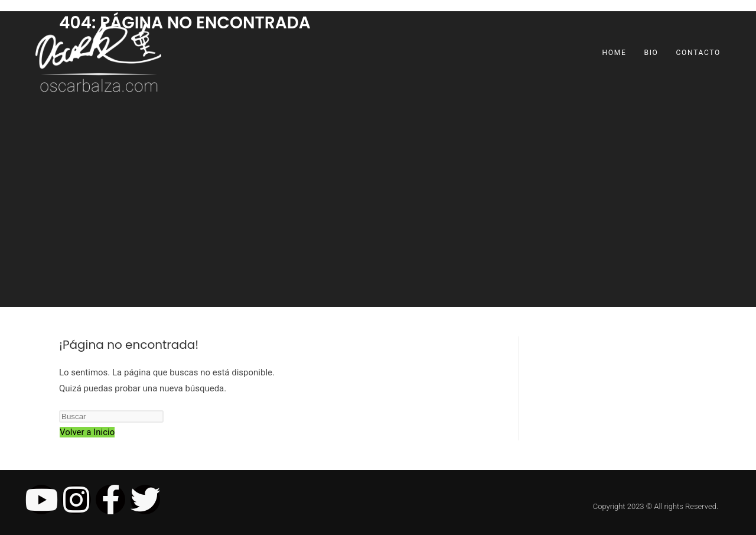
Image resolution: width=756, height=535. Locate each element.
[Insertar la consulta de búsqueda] (111, 416)
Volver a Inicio (87, 432)
